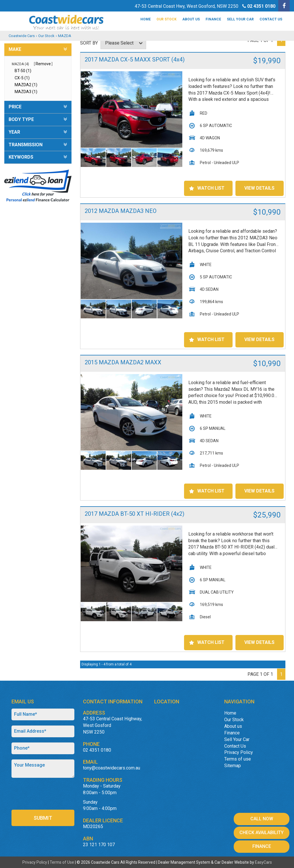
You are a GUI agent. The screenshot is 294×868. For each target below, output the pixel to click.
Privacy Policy (239, 752)
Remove (43, 64)
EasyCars (263, 862)
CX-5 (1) (22, 78)
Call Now (262, 819)
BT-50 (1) (23, 71)
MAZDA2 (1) (26, 85)
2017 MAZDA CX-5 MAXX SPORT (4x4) (135, 59)
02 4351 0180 (261, 6)
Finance (213, 19)
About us (191, 19)
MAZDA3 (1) (26, 92)
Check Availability (262, 833)
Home (146, 19)
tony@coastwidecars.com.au (112, 768)
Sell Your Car (240, 19)
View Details (259, 188)
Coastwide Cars (22, 36)
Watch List (211, 188)
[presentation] (45, 794)
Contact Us (271, 19)
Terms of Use (62, 862)
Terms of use (238, 759)
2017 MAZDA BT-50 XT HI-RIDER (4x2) (135, 514)
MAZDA (65, 36)
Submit (43, 818)
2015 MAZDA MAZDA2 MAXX (123, 362)
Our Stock (167, 19)
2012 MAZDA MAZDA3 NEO (121, 211)
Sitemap (233, 766)
